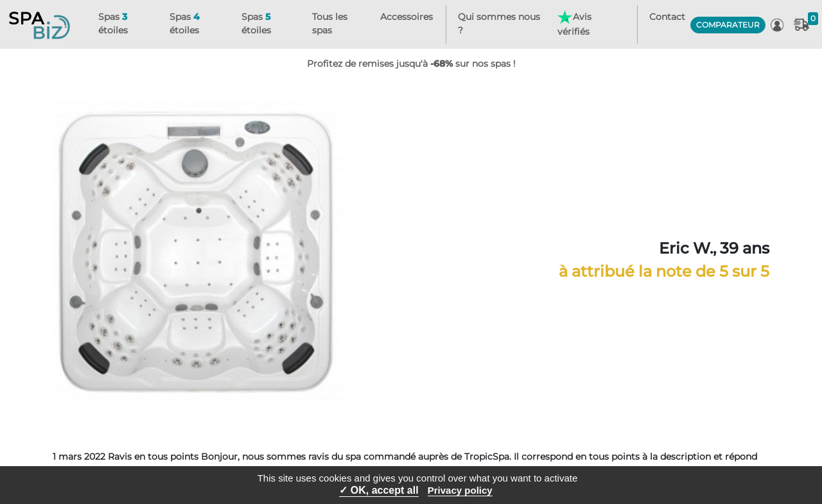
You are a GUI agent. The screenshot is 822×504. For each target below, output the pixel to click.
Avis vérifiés (574, 24)
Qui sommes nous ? (499, 23)
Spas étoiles (113, 23)
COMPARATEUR (728, 25)
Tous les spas (330, 23)
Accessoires (407, 17)
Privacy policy (460, 490)
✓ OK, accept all (379, 490)
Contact (667, 17)
